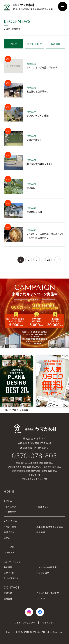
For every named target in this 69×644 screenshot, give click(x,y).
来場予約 (8, 593)
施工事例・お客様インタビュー (51, 527)
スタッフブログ (11, 578)
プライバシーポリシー (25, 623)
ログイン (41, 599)
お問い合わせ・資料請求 (48, 593)
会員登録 (8, 599)
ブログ (13, 44)
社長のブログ (35, 44)
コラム (7, 538)
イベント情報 (10, 527)
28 (48, 260)
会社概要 (8, 567)
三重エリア (11, 512)
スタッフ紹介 (10, 573)
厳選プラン (9, 532)
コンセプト (9, 553)
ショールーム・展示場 (47, 567)
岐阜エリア (11, 507)
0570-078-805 (34, 456)
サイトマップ (48, 623)
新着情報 (56, 44)
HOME (7, 410)
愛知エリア (44, 507)
